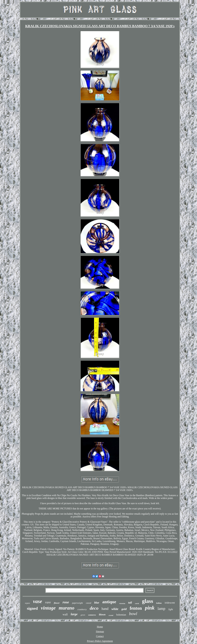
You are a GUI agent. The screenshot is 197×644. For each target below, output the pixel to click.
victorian (122, 603)
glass (148, 601)
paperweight (77, 603)
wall (65, 614)
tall (130, 603)
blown (102, 615)
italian (159, 603)
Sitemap (100, 631)
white (115, 609)
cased (88, 603)
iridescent (170, 603)
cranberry (82, 609)
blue (97, 603)
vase (38, 601)
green (83, 615)
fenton (136, 608)
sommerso (92, 615)
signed (32, 608)
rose (66, 602)
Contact (100, 636)
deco (94, 608)
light (171, 609)
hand (105, 609)
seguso (27, 603)
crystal (111, 615)
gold (124, 609)
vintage (48, 608)
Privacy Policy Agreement (100, 641)
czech (137, 603)
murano (66, 608)
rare (48, 602)
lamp (161, 609)
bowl (133, 614)
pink (150, 608)
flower (57, 603)
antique (109, 602)
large (74, 614)
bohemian (121, 615)
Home (100, 627)
